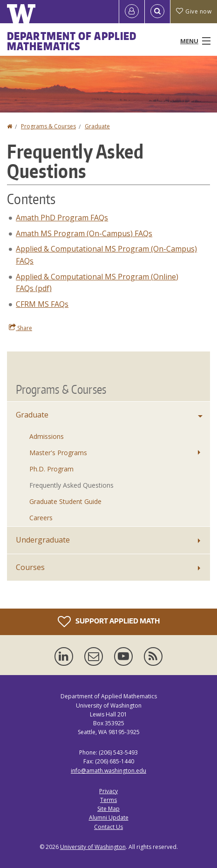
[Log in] (132, 12)
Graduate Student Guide (65, 501)
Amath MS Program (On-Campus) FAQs (84, 233)
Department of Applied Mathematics (72, 41)
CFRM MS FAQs (42, 304)
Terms (108, 800)
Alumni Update (109, 818)
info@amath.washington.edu (108, 771)
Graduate (97, 126)
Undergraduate (43, 540)
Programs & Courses (48, 126)
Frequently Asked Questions (71, 485)
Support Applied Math (109, 622)
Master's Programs (58, 453)
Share (20, 328)
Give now (194, 11)
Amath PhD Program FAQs (62, 218)
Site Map (108, 809)
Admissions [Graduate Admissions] (47, 436)
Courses (30, 567)
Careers (41, 518)
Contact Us (108, 827)
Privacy (108, 791)
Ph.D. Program (51, 469)
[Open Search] (157, 12)
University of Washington (93, 847)
